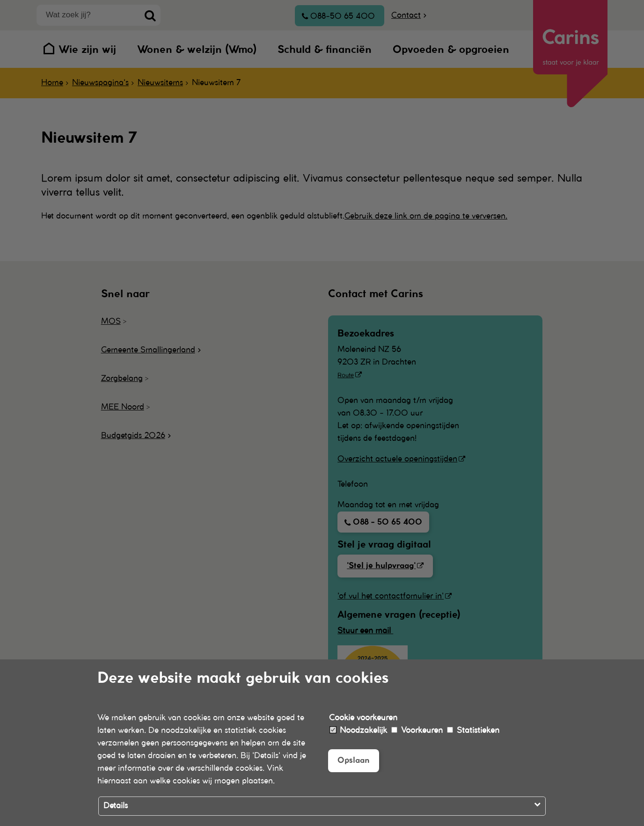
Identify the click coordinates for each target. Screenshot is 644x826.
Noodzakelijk (359, 731)
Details (116, 806)
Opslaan (354, 760)
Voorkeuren (417, 731)
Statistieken (473, 731)
